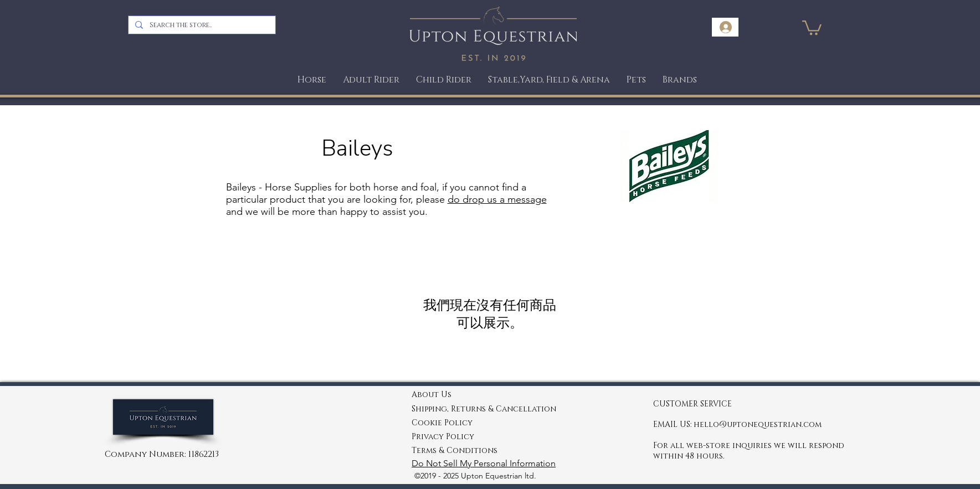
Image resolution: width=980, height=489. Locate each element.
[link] (812, 27)
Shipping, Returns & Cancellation (484, 409)
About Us (432, 395)
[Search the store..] (201, 25)
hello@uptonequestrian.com (758, 424)
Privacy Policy (443, 437)
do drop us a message (497, 199)
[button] (636, 80)
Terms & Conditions (455, 451)
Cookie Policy (442, 423)
